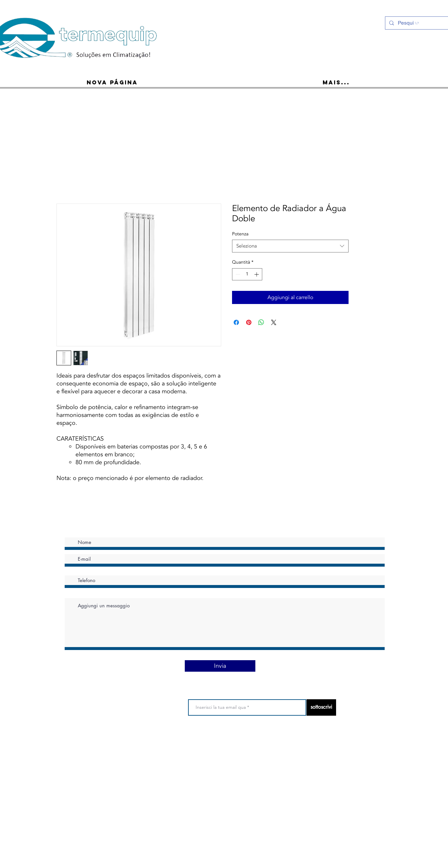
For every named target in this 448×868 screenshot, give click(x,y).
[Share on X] (274, 322)
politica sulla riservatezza (221, 742)
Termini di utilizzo (176, 742)
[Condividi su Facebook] (236, 322)
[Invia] (220, 666)
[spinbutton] (247, 274)
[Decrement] (237, 274)
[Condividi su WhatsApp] (261, 322)
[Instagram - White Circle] (417, 22)
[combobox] (290, 246)
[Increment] (257, 274)
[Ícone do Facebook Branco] (425, 22)
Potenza (240, 234)
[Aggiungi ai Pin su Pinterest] (249, 322)
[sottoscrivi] (321, 707)
